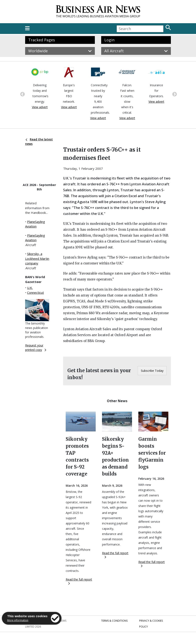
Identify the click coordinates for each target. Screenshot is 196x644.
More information (18, 620)
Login (109, 40)
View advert (40, 107)
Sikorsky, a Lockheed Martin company (37, 258)
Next (174, 94)
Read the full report (79, 581)
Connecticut (35, 292)
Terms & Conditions (114, 621)
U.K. (30, 288)
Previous (22, 94)
